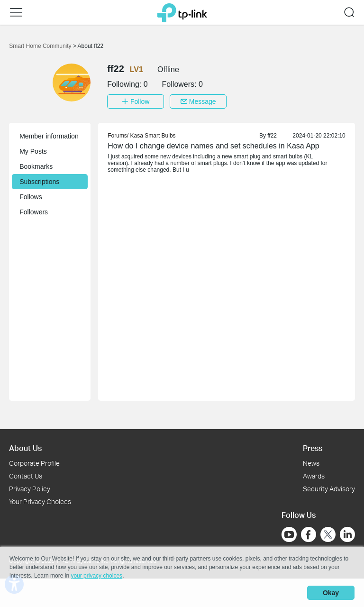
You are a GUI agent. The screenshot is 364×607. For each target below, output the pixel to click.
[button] (16, 12)
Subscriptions (39, 182)
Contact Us (26, 476)
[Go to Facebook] (309, 534)
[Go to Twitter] (328, 535)
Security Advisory (329, 489)
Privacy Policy (30, 489)
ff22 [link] (272, 136)
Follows (31, 197)
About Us (25, 448)
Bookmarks (36, 166)
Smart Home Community (41, 46)
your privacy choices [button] (96, 576)
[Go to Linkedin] (347, 534)
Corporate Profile (34, 463)
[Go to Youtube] (289, 534)
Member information (49, 136)
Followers (34, 212)
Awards (314, 476)
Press (313, 448)
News (311, 463)
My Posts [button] (33, 151)
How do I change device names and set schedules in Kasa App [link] (214, 146)
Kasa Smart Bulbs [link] (153, 136)
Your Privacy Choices (40, 501)
